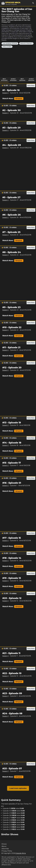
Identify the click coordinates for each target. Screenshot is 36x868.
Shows (4, 844)
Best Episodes (4, 80)
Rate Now (31, 85)
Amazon (19, 99)
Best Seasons (22, 80)
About (4, 846)
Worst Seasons (31, 80)
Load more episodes (18, 788)
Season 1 (6, 93)
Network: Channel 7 (26, 43)
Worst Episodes (13, 80)
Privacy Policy (7, 851)
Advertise (5, 849)
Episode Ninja (21, 853)
